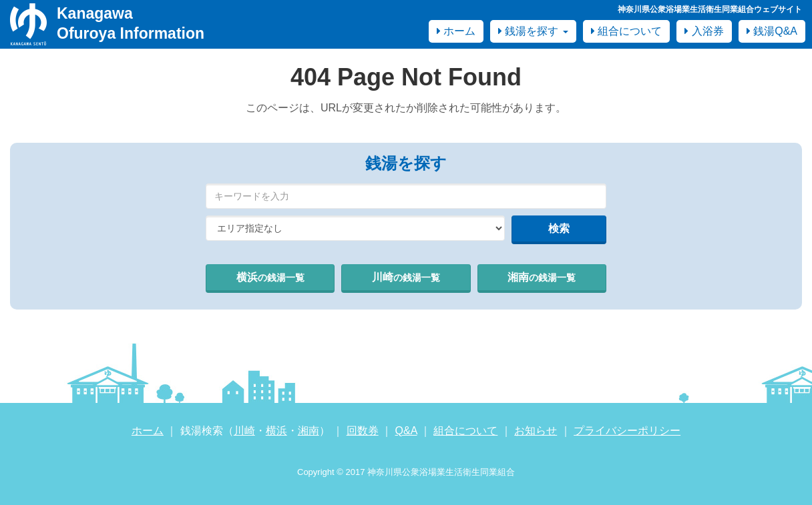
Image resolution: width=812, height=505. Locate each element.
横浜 (270, 277)
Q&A (406, 431)
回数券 (363, 431)
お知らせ (536, 431)
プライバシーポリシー (627, 431)
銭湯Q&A (772, 31)
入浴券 (704, 31)
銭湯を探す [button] (533, 31)
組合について (626, 31)
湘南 (542, 277)
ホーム (456, 31)
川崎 (406, 277)
